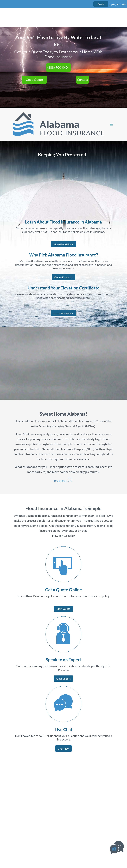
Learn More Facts (63, 295)
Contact (83, 61)
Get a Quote (34, 61)
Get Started (85, 774)
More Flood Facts (63, 226)
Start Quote (63, 590)
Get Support (63, 660)
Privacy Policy (65, 852)
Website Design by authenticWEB (80, 845)
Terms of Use (48, 852)
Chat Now (63, 730)
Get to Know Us (63, 259)
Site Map (80, 852)
